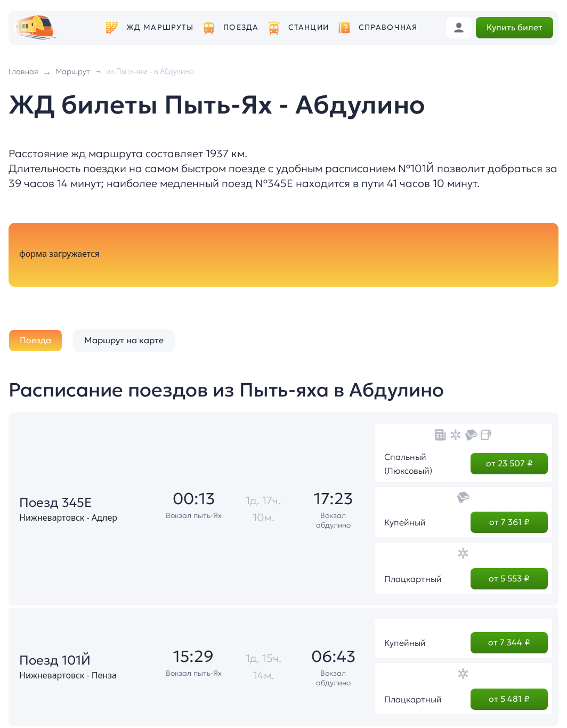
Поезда (241, 27)
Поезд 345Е (56, 503)
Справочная (388, 27)
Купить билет (515, 27)
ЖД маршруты (160, 27)
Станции (309, 27)
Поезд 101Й (55, 660)
